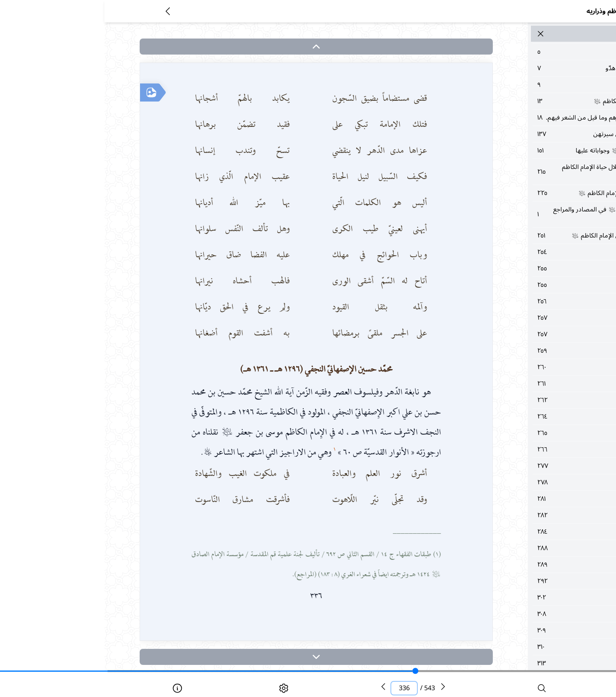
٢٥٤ (521, 281)
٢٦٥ (521, 462)
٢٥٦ (521, 330)
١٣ (521, 101)
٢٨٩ (521, 593)
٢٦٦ (521, 478)
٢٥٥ (521, 297)
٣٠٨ (521, 643)
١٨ (521, 122)
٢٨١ (521, 528)
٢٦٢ (521, 429)
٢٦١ (521, 413)
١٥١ (521, 165)
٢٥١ (521, 260)
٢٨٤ (521, 561)
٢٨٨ (521, 577)
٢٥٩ (521, 380)
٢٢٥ (521, 212)
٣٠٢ (521, 626)
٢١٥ (521, 191)
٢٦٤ (521, 445)
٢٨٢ (521, 544)
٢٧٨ (521, 511)
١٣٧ (521, 144)
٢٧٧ (521, 495)
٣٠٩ (521, 659)
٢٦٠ (521, 396)
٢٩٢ (521, 610)
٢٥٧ (521, 347)
